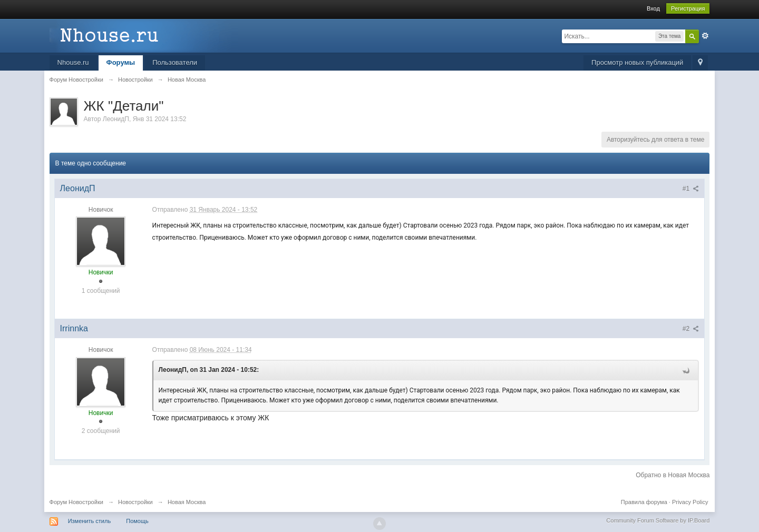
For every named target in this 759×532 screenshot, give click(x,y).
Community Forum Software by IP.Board (658, 520)
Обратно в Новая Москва (673, 475)
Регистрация (688, 8)
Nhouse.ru (73, 62)
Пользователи (175, 62)
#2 (691, 329)
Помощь (137, 521)
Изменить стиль (90, 521)
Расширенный (705, 36)
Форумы (121, 62)
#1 (691, 189)
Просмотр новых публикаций (637, 62)
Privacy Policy (690, 502)
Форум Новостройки (76, 502)
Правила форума (644, 502)
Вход (653, 8)
